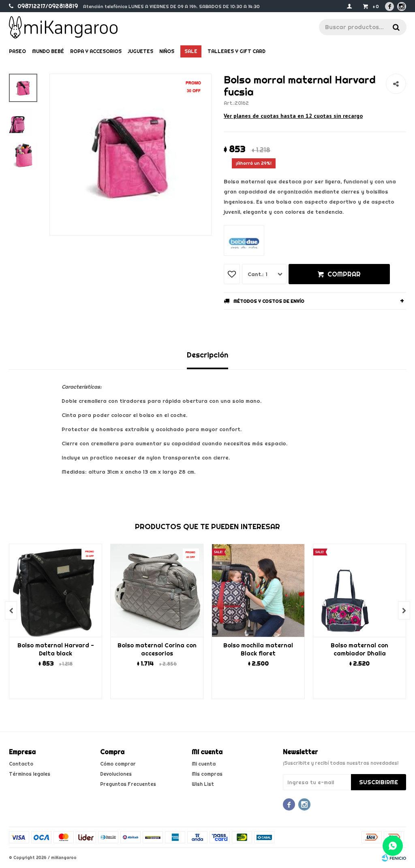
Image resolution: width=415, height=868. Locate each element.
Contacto (21, 764)
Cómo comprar (118, 764)
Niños (167, 51)
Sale (191, 51)
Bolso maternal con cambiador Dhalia (359, 649)
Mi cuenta (204, 764)
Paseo (17, 51)
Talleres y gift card (236, 51)
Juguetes (140, 51)
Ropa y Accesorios (96, 51)
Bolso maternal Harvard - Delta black (56, 649)
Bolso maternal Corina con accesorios (157, 649)
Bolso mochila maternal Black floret (258, 649)
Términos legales (30, 774)
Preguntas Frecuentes (128, 784)
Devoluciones (116, 774)
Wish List (203, 784)
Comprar (344, 274)
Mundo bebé (48, 51)
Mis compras (207, 774)
